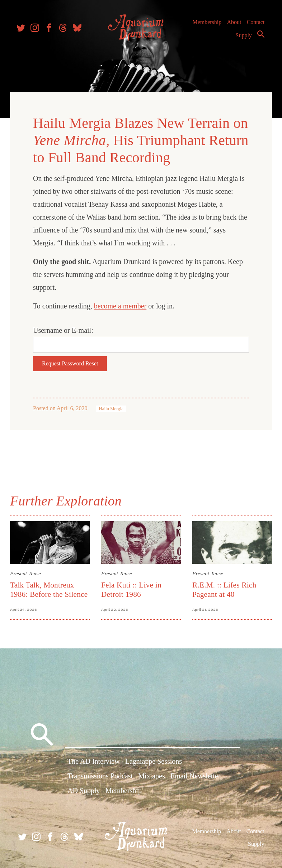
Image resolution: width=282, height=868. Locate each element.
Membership (205, 25)
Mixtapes (151, 776)
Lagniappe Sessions (154, 761)
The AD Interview (94, 761)
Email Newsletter (195, 776)
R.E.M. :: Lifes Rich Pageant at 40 (224, 588)
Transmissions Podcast (100, 776)
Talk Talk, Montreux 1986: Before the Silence (50, 588)
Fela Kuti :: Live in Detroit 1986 (132, 588)
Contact (254, 25)
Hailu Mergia (113, 408)
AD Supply (84, 791)
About (232, 25)
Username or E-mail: (65, 329)
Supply (242, 38)
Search (259, 37)
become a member (122, 305)
